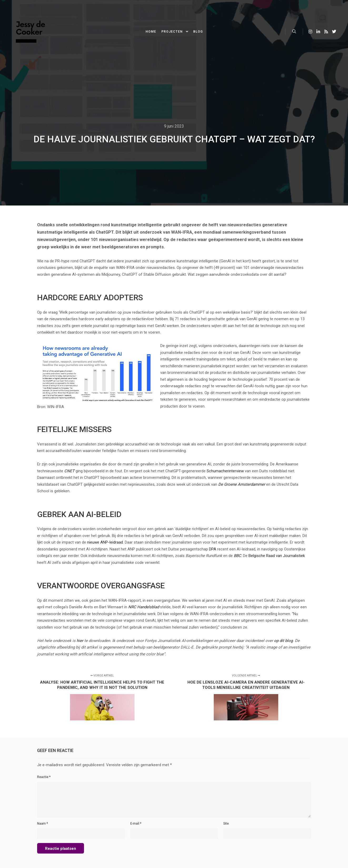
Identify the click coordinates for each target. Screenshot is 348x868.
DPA (213, 549)
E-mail (136, 824)
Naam (43, 824)
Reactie (44, 777)
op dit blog (283, 641)
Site (226, 824)
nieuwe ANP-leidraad (105, 542)
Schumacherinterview (225, 471)
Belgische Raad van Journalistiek (277, 556)
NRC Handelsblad (144, 607)
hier (80, 641)
